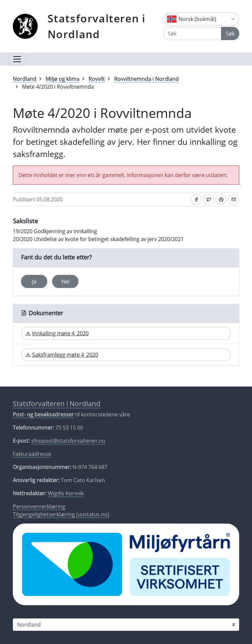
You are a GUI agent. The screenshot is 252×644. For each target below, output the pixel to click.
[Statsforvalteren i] (126, 625)
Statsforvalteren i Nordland (97, 26)
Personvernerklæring (39, 506)
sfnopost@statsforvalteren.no (68, 441)
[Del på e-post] (234, 200)
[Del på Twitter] (209, 200)
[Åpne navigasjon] (17, 59)
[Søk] (192, 33)
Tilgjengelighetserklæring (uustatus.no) (61, 514)
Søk (230, 33)
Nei (65, 281)
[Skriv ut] (221, 200)
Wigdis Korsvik (66, 493)
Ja (34, 281)
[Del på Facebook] (196, 200)
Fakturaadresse (32, 454)
